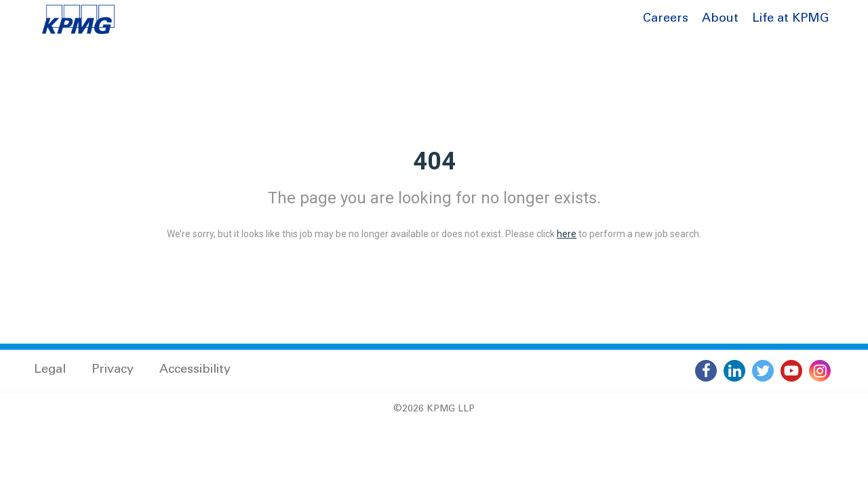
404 (434, 161)
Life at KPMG (791, 19)
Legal (50, 370)
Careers (666, 19)
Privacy (113, 370)
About (720, 19)
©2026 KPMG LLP (434, 409)
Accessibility (195, 370)
